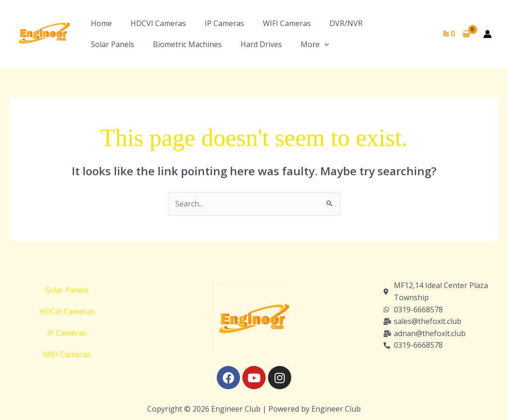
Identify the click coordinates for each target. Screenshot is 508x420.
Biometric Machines (187, 44)
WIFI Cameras (287, 23)
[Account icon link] (487, 34)
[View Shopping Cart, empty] (456, 34)
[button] (324, 44)
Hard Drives (261, 44)
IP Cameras (224, 23)
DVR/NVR (346, 23)
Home (101, 23)
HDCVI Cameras (158, 23)
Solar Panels (113, 44)
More (315, 44)
